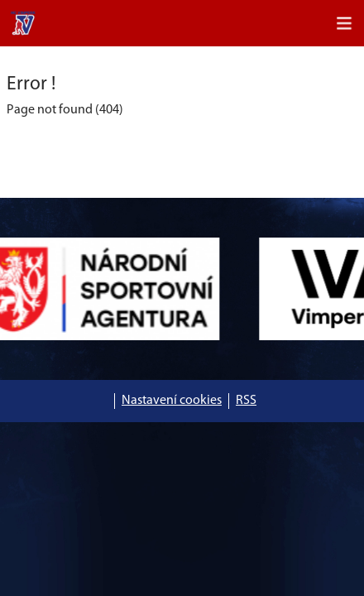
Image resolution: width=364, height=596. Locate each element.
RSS (246, 401)
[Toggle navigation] (344, 23)
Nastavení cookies (172, 401)
